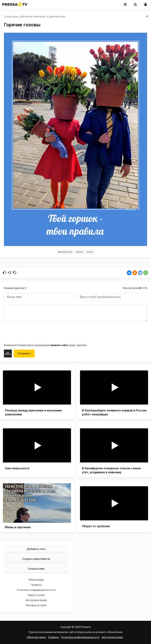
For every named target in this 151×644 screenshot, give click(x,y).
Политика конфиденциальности (36, 590)
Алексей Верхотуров (34, 17)
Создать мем (36, 569)
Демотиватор (65, 252)
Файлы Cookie (36, 595)
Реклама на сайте (36, 605)
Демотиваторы (57, 17)
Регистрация (36, 580)
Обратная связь (36, 637)
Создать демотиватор (36, 559)
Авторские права (36, 600)
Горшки (79, 252)
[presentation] (34, 332)
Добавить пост (36, 549)
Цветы (90, 252)
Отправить (24, 353)
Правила (36, 585)
